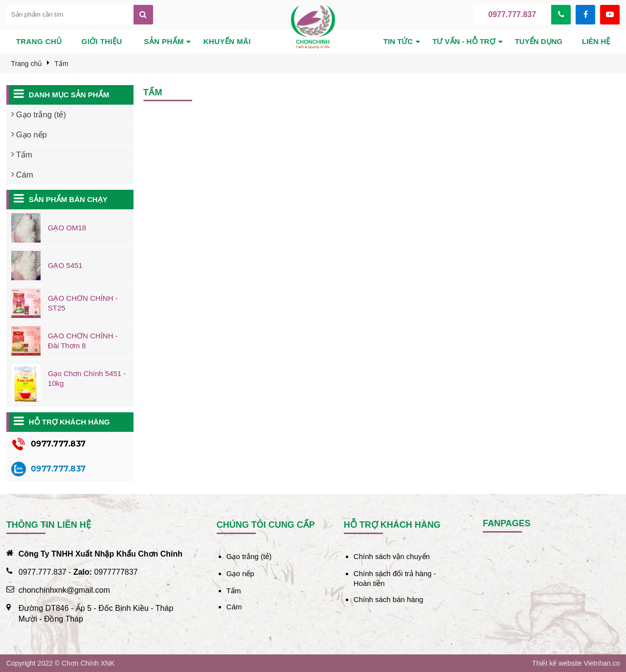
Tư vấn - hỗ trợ (464, 41)
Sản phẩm (164, 41)
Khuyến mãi (227, 41)
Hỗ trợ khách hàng (69, 422)
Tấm (234, 591)
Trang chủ (39, 41)
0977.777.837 (512, 14)
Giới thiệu (102, 41)
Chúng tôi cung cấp (266, 525)
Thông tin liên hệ (49, 525)
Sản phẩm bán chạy (68, 199)
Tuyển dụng (539, 41)
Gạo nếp (240, 573)
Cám (234, 607)
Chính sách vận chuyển (392, 556)
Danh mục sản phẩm (69, 95)
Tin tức (398, 41)
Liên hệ (596, 41)
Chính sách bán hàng (389, 599)
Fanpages (507, 523)
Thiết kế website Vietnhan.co (576, 663)
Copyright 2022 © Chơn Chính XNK (61, 663)
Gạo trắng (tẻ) (249, 556)
